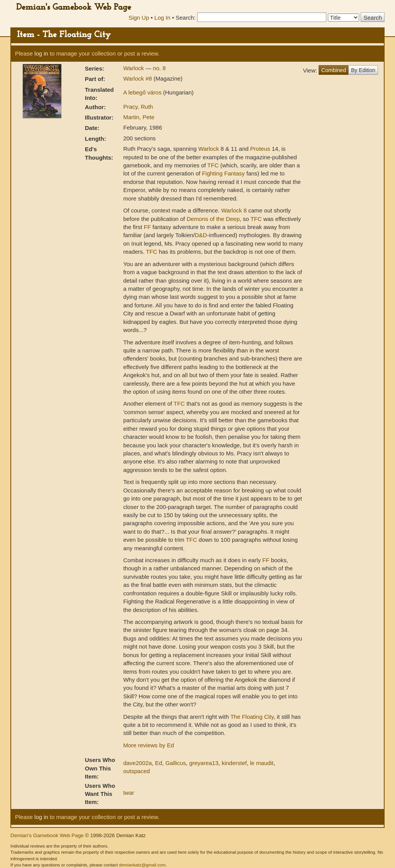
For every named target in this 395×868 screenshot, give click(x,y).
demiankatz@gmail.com (142, 865)
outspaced (136, 771)
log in (41, 53)
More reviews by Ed (149, 745)
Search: (186, 18)
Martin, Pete (139, 117)
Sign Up (139, 18)
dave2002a (137, 763)
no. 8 (159, 68)
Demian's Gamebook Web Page (74, 8)
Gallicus (176, 763)
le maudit (262, 763)
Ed (159, 763)
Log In (162, 18)
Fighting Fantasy (224, 173)
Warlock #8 (138, 78)
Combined (334, 70)
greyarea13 (204, 763)
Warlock (134, 68)
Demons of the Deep (213, 219)
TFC (213, 165)
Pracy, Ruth (138, 107)
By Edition (363, 70)
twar (128, 793)
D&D (201, 235)
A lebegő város (143, 92)
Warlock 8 (234, 210)
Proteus (260, 149)
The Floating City (252, 717)
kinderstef (234, 763)
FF (147, 227)
